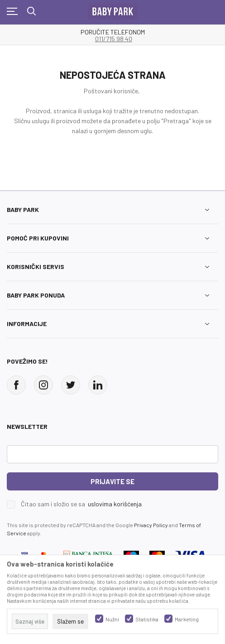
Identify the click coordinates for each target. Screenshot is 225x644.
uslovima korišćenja (115, 504)
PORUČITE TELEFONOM (113, 32)
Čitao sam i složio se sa (81, 504)
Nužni (112, 619)
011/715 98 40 (114, 39)
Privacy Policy (151, 525)
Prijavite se (112, 481)
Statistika (147, 619)
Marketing (187, 619)
